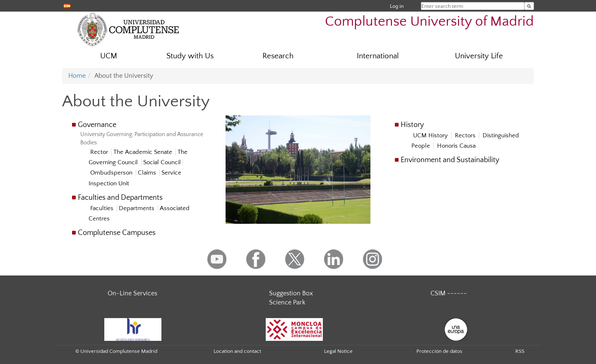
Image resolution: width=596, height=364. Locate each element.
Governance (97, 125)
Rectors (466, 135)
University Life (479, 56)
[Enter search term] (529, 6)
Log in (397, 6)
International (378, 56)
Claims (148, 173)
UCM (109, 56)
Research (278, 56)
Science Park (287, 302)
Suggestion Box (291, 293)
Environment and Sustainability (450, 160)
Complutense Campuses (117, 233)
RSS (520, 351)
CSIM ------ (449, 293)
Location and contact (237, 351)
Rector (100, 152)
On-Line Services (132, 293)
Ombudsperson (112, 173)
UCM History (431, 135)
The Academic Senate (144, 152)
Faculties (103, 208)
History (412, 125)
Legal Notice (338, 351)
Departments (137, 208)
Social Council (162, 162)
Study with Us (190, 56)
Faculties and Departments (120, 198)
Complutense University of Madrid (429, 22)
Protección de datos (439, 351)
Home (77, 76)
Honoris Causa (456, 146)
